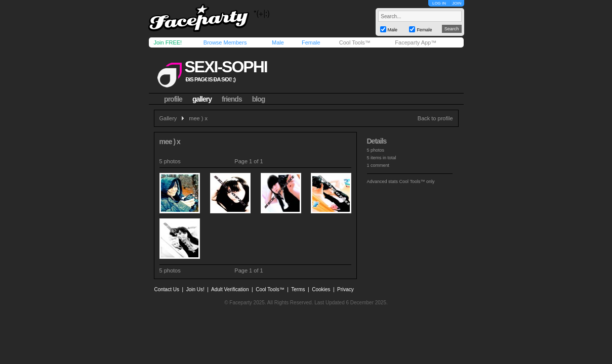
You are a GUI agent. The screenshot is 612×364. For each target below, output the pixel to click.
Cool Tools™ (355, 42)
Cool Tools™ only (417, 181)
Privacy (345, 289)
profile (173, 99)
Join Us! (195, 289)
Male (278, 42)
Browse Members (225, 42)
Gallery (168, 118)
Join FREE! (168, 42)
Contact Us (167, 289)
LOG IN (439, 3)
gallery (202, 99)
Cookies (321, 289)
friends (232, 99)
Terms (298, 289)
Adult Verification (230, 289)
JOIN (457, 3)
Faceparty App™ (416, 42)
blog (259, 99)
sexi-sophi (226, 67)
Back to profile (435, 118)
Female (311, 42)
